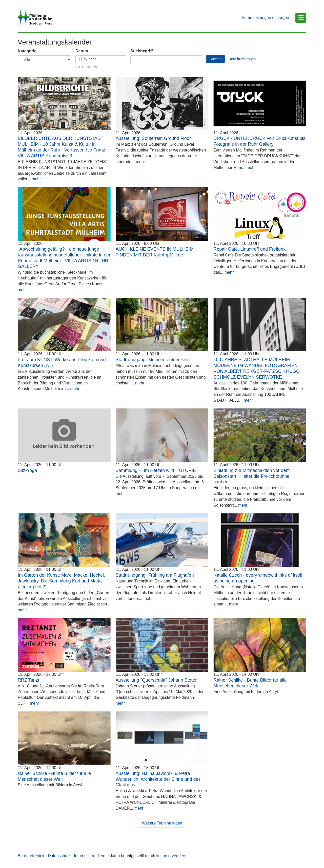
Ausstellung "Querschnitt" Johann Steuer (157, 680)
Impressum (84, 856)
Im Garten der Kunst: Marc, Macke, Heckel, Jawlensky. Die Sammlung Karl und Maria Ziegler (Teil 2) (61, 581)
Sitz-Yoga (27, 470)
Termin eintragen (242, 59)
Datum (82, 51)
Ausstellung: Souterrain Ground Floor (153, 138)
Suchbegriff (142, 51)
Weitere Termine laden (162, 823)
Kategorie (27, 51)
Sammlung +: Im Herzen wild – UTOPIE (156, 470)
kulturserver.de (171, 856)
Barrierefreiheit (31, 856)
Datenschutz (59, 856)
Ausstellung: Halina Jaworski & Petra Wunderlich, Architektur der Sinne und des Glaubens (158, 779)
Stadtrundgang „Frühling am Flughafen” (156, 575)
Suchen (216, 59)
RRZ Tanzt (28, 680)
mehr (36, 179)
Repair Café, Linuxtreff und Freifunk (249, 249)
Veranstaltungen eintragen (265, 18)
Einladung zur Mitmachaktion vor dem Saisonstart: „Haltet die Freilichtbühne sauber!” (251, 476)
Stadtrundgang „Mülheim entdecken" (153, 360)
